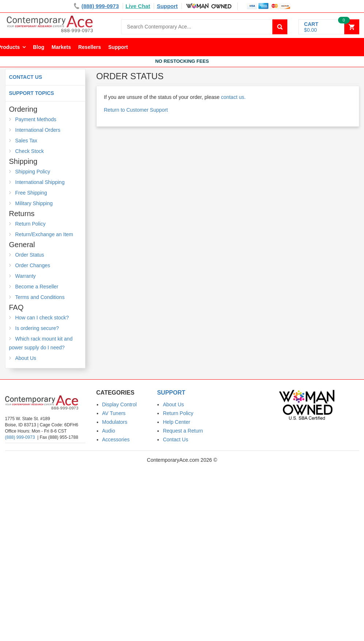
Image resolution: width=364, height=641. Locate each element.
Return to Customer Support (136, 110)
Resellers (89, 47)
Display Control (120, 404)
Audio (109, 431)
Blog (39, 47)
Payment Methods (36, 119)
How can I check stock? (42, 318)
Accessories (116, 440)
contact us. (233, 97)
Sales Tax (26, 141)
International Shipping (40, 182)
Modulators (115, 422)
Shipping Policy (33, 172)
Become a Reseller (37, 287)
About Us (26, 358)
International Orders (38, 130)
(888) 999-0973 (20, 437)
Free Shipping (31, 193)
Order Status (30, 255)
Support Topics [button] (32, 93)
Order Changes (33, 265)
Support (167, 6)
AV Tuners (114, 413)
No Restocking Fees (182, 61)
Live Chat (138, 6)
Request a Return (183, 431)
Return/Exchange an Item (44, 234)
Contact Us (26, 77)
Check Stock (30, 151)
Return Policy (30, 224)
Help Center (177, 422)
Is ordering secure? (37, 328)
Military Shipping (34, 203)
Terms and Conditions (40, 297)
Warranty (26, 276)
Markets (61, 47)
